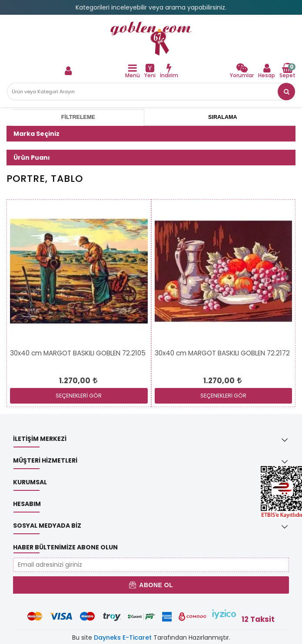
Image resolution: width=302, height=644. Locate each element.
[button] (286, 92)
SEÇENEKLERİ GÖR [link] (79, 396)
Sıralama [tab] (222, 117)
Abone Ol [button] (151, 585)
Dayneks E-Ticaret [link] (123, 637)
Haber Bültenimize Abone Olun (65, 547)
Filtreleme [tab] (78, 117)
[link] (151, 39)
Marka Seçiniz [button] (37, 134)
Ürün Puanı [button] (32, 158)
